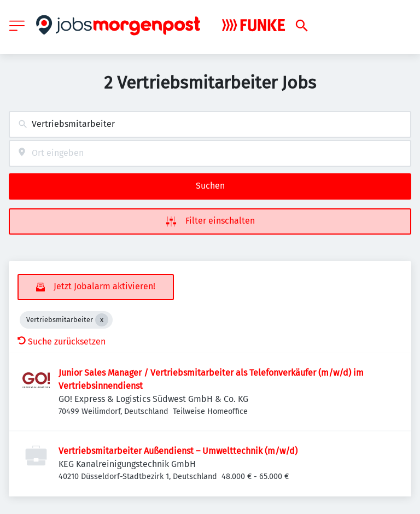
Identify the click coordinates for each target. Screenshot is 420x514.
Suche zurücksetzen (62, 341)
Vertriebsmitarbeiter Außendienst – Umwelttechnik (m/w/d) (178, 451)
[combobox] (210, 124)
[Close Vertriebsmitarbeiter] (102, 320)
